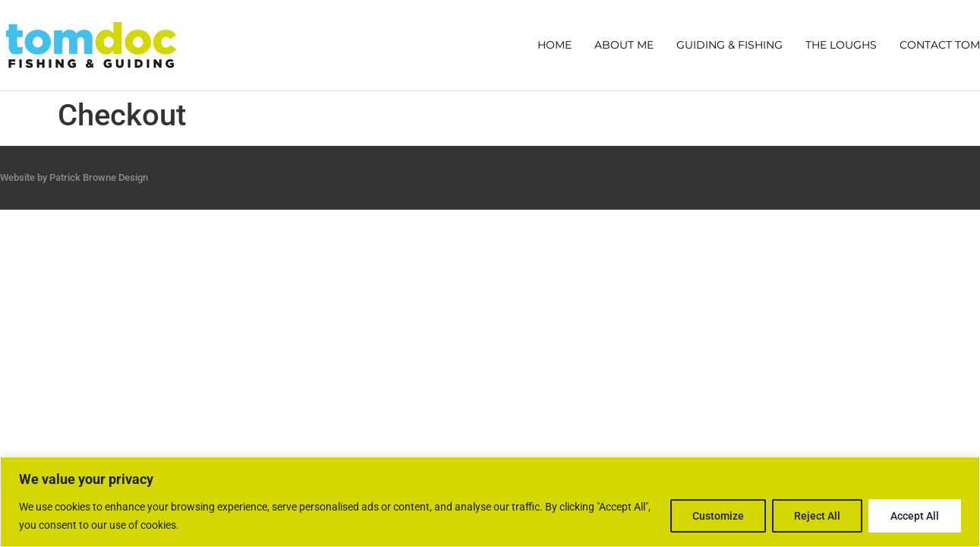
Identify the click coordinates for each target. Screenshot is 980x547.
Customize (718, 516)
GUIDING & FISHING (729, 45)
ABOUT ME (624, 45)
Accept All (915, 516)
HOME (555, 45)
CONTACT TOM (940, 45)
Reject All (817, 516)
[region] (490, 502)
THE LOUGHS (841, 45)
